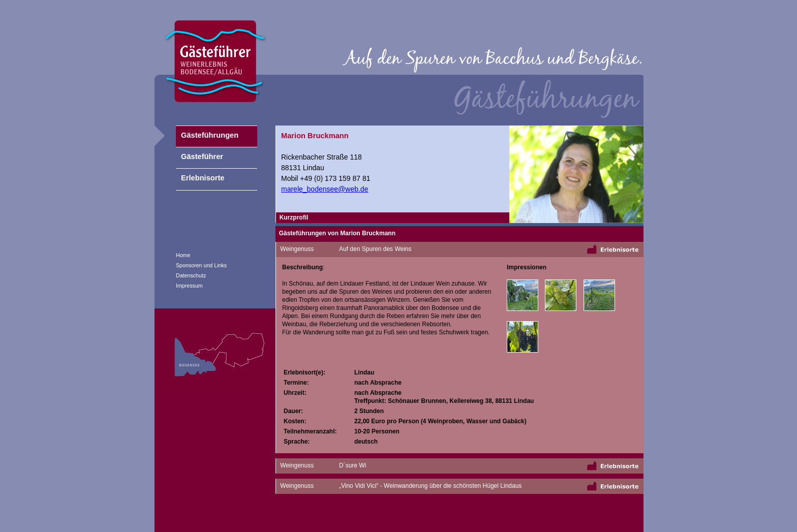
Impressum (189, 286)
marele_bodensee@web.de (325, 189)
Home (183, 255)
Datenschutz (191, 275)
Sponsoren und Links (201, 265)
